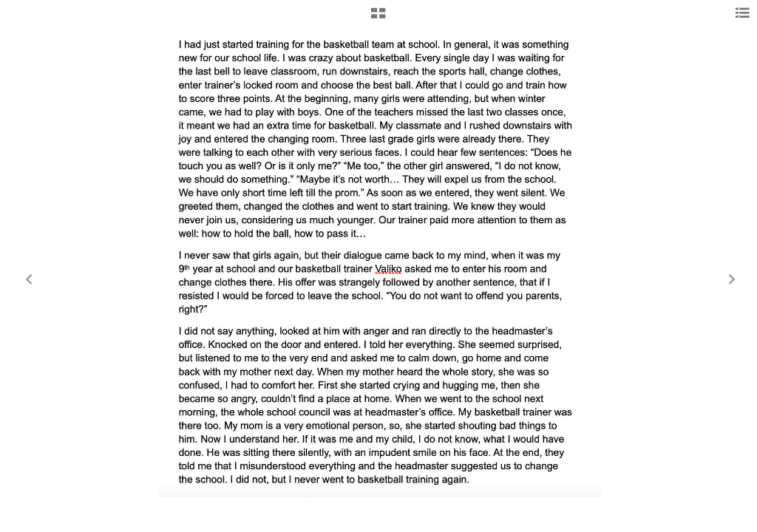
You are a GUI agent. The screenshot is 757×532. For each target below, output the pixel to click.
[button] (378, 18)
